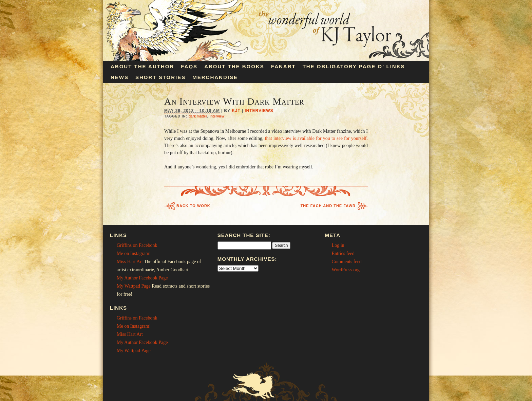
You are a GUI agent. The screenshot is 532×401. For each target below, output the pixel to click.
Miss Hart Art (130, 262)
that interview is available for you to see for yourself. (316, 138)
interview (217, 116)
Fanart (283, 66)
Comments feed (347, 262)
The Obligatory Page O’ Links (354, 66)
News (120, 77)
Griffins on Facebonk (137, 245)
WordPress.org (346, 270)
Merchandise (215, 77)
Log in (338, 245)
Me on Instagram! (134, 253)
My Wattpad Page (134, 286)
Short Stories (160, 77)
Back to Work (193, 206)
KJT (236, 111)
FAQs (189, 66)
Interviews (259, 111)
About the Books (234, 66)
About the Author (142, 66)
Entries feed (343, 253)
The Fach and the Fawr (328, 206)
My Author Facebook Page (142, 278)
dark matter (198, 116)
